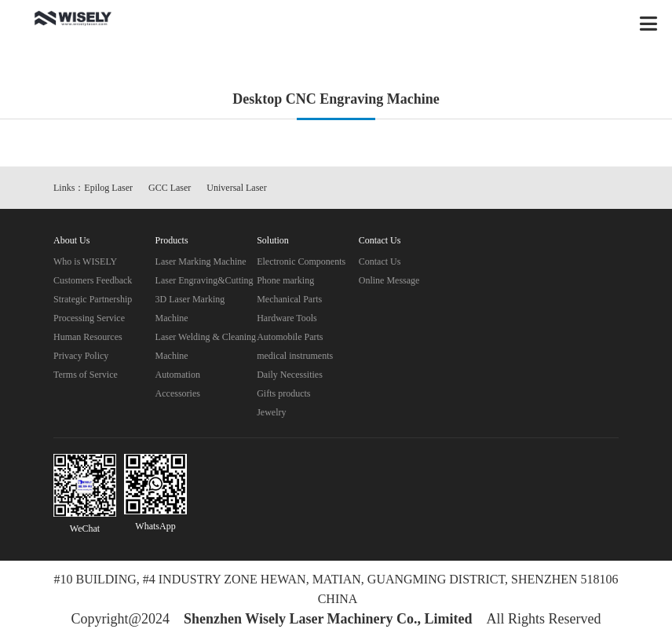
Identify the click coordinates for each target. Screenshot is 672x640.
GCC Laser (170, 188)
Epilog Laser (108, 188)
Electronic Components (301, 261)
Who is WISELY (85, 261)
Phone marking (285, 280)
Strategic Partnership (93, 299)
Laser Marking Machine (201, 261)
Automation (178, 375)
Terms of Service (86, 375)
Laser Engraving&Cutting (205, 280)
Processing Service (89, 318)
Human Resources (88, 337)
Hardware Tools (287, 318)
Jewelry (271, 412)
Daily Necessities (290, 375)
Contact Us (380, 261)
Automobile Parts (290, 337)
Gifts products (283, 393)
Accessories (178, 393)
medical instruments (295, 356)
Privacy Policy (81, 356)
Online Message (389, 280)
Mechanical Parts (289, 299)
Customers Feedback (93, 280)
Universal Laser (236, 188)
